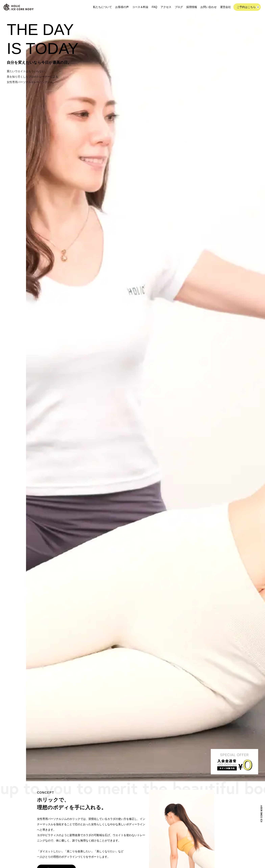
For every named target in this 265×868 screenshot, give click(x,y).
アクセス (166, 7)
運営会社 (225, 7)
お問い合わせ (209, 7)
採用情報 (192, 7)
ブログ (179, 7)
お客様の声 (122, 7)
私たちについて (102, 7)
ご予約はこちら (246, 7)
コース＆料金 (140, 7)
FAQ (154, 7)
